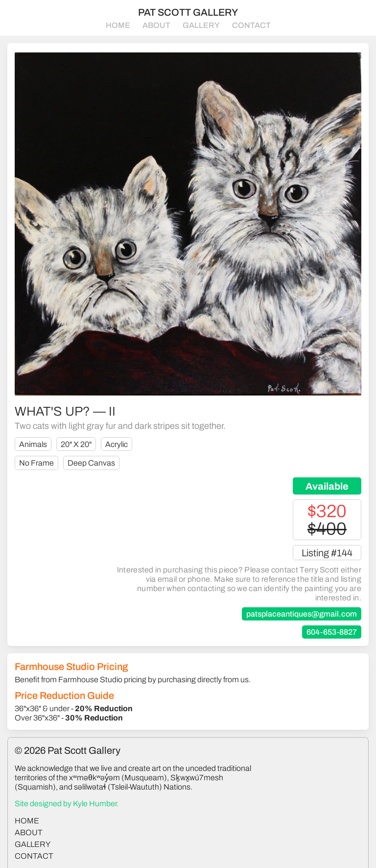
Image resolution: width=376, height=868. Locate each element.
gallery (33, 844)
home (27, 821)
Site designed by (67, 804)
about (29, 832)
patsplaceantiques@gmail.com (302, 614)
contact (34, 856)
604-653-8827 (332, 632)
